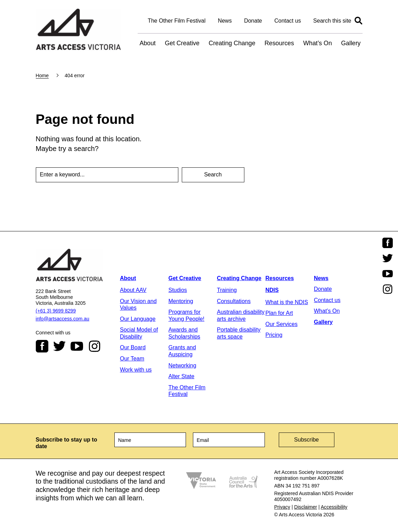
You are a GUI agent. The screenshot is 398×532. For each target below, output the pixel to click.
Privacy (282, 507)
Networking (182, 366)
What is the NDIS (287, 302)
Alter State (182, 376)
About (147, 43)
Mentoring (181, 301)
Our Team (132, 359)
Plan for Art (279, 313)
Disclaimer (306, 507)
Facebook (42, 346)
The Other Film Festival (177, 21)
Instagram (95, 346)
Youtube (77, 346)
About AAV (133, 290)
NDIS (272, 290)
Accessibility (334, 507)
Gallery (351, 43)
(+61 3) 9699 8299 (56, 311)
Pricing (274, 335)
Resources (279, 43)
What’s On (318, 43)
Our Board (133, 347)
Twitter (59, 346)
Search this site (332, 21)
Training (227, 290)
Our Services (282, 324)
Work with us (136, 370)
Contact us (287, 21)
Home (42, 76)
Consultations (234, 301)
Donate (253, 21)
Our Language (138, 319)
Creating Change (232, 43)
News (225, 21)
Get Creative (182, 43)
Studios (178, 290)
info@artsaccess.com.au (63, 319)
